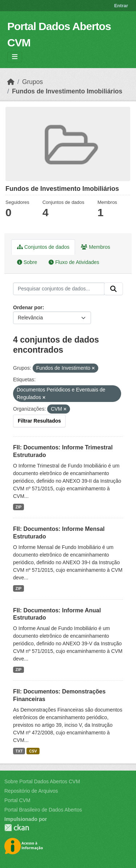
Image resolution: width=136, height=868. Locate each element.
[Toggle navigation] (15, 57)
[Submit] (114, 289)
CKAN (17, 828)
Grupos (32, 82)
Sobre (27, 262)
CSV (33, 751)
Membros (95, 247)
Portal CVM (17, 800)
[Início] (11, 82)
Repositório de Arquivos (31, 791)
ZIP (18, 507)
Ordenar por (28, 307)
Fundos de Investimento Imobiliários (67, 91)
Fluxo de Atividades (74, 262)
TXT (19, 751)
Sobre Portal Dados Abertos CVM (42, 781)
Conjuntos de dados (43, 247)
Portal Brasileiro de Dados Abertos (43, 810)
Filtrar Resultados (39, 421)
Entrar (121, 6)
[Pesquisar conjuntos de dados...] (59, 289)
